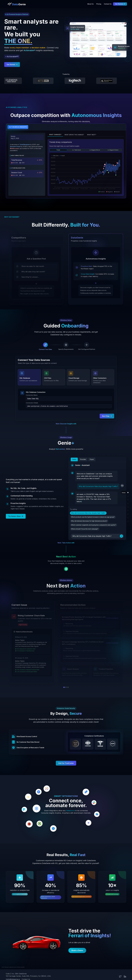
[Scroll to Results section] (128, 518)
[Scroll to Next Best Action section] (128, 510)
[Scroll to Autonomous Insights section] (128, 496)
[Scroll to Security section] (128, 514)
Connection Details (32, 403)
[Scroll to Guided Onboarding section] (128, 503)
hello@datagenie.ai (13, 975)
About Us (90, 4)
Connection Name (32, 395)
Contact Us (108, 4)
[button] (66, 79)
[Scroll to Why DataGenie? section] (128, 500)
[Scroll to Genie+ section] (128, 507)
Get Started (120, 4)
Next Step (107, 416)
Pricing (99, 4)
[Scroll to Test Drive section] (128, 521)
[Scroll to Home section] (128, 493)
